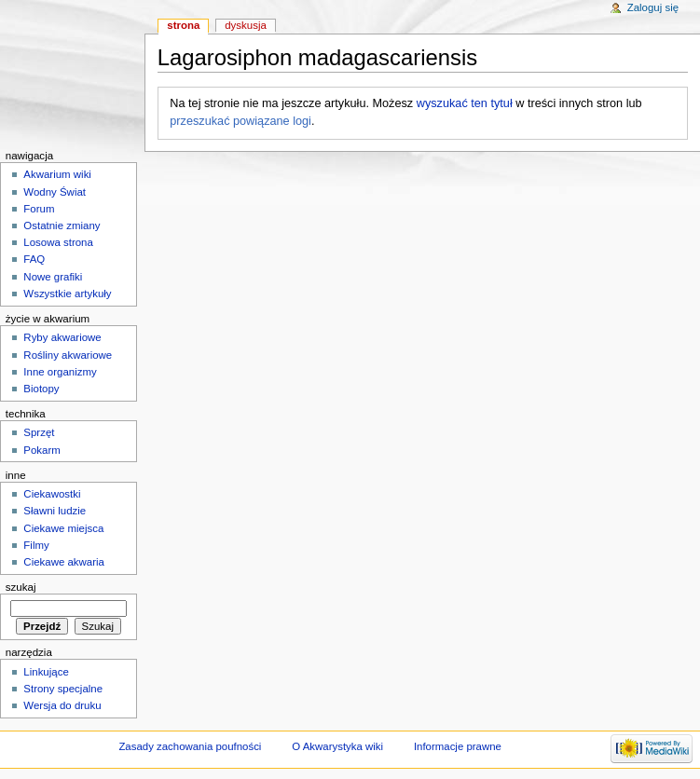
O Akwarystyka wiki (337, 746)
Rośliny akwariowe (68, 355)
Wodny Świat (55, 192)
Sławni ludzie (55, 511)
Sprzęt (39, 432)
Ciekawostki (52, 494)
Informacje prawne (458, 746)
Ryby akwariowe (62, 337)
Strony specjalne (63, 689)
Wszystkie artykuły (67, 294)
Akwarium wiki (57, 174)
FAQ (34, 259)
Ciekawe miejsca (63, 528)
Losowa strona (58, 242)
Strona (183, 25)
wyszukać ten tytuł (465, 103)
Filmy (36, 545)
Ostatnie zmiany (62, 225)
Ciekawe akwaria (64, 562)
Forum (39, 209)
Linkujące (46, 672)
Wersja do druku (62, 705)
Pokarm (41, 450)
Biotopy (41, 389)
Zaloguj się (653, 7)
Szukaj (21, 587)
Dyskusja (246, 25)
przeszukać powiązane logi (240, 121)
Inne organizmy (60, 372)
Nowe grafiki (53, 277)
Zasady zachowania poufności (190, 746)
